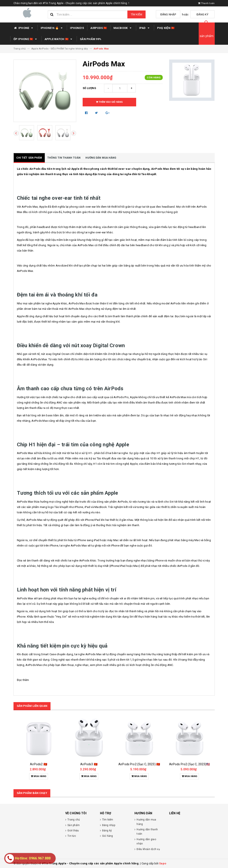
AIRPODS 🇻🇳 (99, 28)
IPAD (145, 28)
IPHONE (24, 28)
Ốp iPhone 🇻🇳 (26, 39)
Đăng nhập (172, 14)
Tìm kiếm (136, 14)
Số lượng (89, 88)
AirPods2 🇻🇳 (38, 764)
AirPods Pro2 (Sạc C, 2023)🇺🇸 (190, 764)
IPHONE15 (77, 28)
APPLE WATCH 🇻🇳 (59, 39)
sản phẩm (207, 36)
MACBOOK (123, 28)
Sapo (163, 863)
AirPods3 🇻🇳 (89, 764)
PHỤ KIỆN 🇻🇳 (166, 28)
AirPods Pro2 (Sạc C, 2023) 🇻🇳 (139, 764)
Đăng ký (204, 14)
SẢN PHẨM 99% (91, 39)
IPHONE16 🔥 (52, 28)
